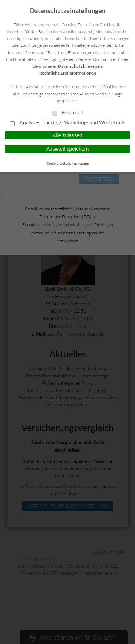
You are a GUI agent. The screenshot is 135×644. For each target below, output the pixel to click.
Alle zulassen (67, 135)
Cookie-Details (59, 163)
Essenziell (68, 113)
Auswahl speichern (68, 149)
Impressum (80, 163)
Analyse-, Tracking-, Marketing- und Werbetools (68, 123)
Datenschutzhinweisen (80, 66)
